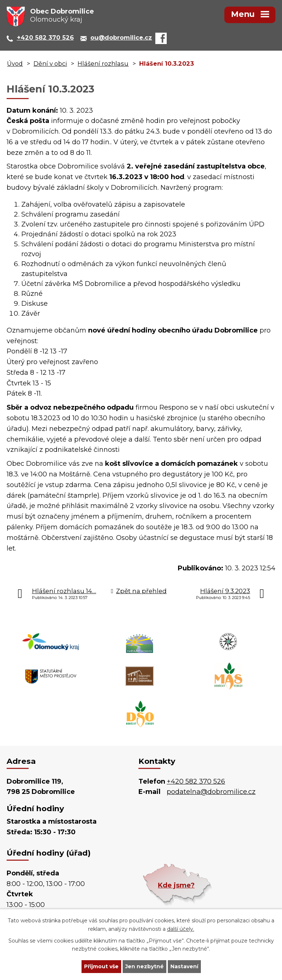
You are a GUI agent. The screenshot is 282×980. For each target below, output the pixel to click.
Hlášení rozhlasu (103, 63)
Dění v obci (50, 63)
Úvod (15, 63)
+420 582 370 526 (196, 781)
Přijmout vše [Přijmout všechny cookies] (101, 966)
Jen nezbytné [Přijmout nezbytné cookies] (144, 966)
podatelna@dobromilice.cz (211, 792)
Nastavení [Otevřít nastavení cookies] (184, 966)
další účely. (181, 929)
